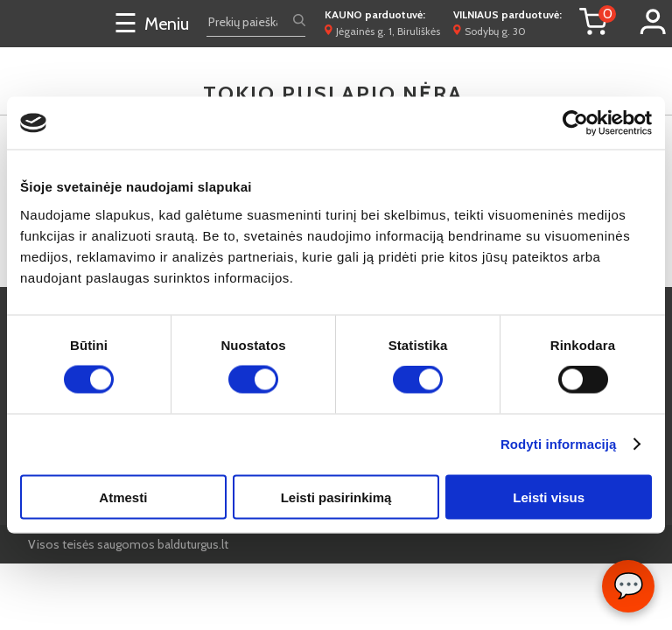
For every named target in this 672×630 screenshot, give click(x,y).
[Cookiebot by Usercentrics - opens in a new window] (575, 123)
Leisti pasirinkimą (336, 497)
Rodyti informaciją (559, 444)
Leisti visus (549, 497)
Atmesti (123, 497)
